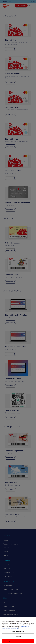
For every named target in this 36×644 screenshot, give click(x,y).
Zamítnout (18, 636)
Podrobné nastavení (18, 632)
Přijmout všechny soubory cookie (18, 641)
